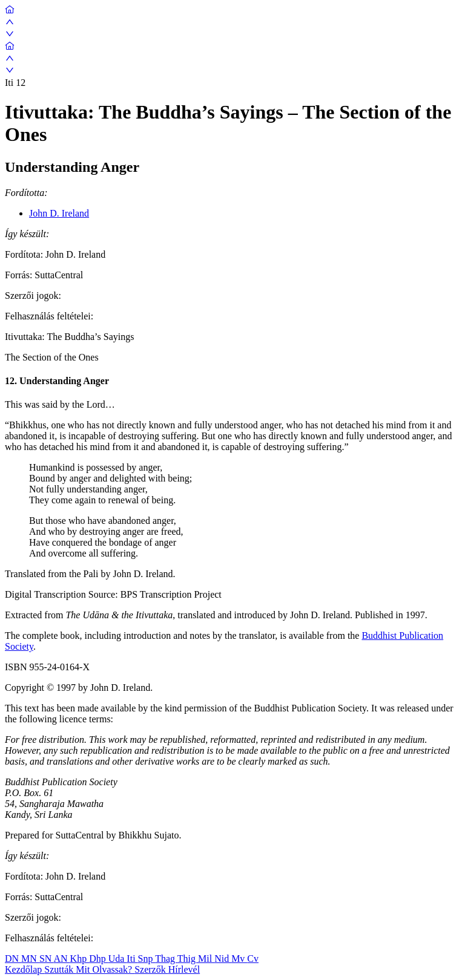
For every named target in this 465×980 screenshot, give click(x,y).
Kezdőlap (25, 969)
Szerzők (151, 969)
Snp (147, 959)
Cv (253, 959)
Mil (206, 959)
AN (61, 959)
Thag (166, 959)
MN (30, 959)
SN (47, 959)
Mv (239, 959)
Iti (132, 959)
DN (13, 959)
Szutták (60, 969)
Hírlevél (184, 969)
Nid (223, 959)
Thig (188, 959)
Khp (80, 959)
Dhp (99, 959)
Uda (118, 959)
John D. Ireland (59, 213)
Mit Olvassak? (105, 969)
